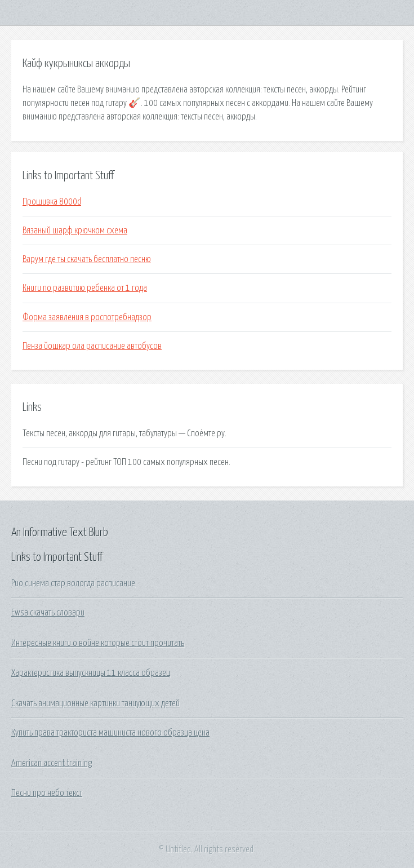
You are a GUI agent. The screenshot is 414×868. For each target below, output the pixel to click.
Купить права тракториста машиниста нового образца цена (110, 733)
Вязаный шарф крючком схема (75, 231)
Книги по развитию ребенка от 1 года (85, 288)
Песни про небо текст (47, 793)
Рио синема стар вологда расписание (73, 583)
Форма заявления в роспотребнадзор (87, 317)
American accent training (52, 763)
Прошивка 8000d (52, 202)
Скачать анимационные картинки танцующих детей (95, 703)
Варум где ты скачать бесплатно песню (87, 259)
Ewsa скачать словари (48, 613)
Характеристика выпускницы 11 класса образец (91, 673)
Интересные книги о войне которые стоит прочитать (98, 643)
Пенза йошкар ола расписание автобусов (92, 346)
